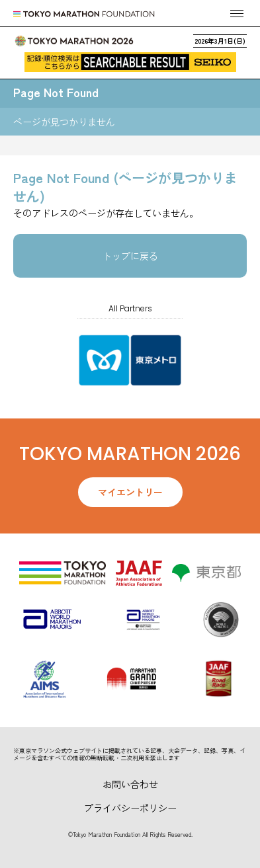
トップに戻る (130, 256)
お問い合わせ (130, 784)
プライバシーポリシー (130, 808)
